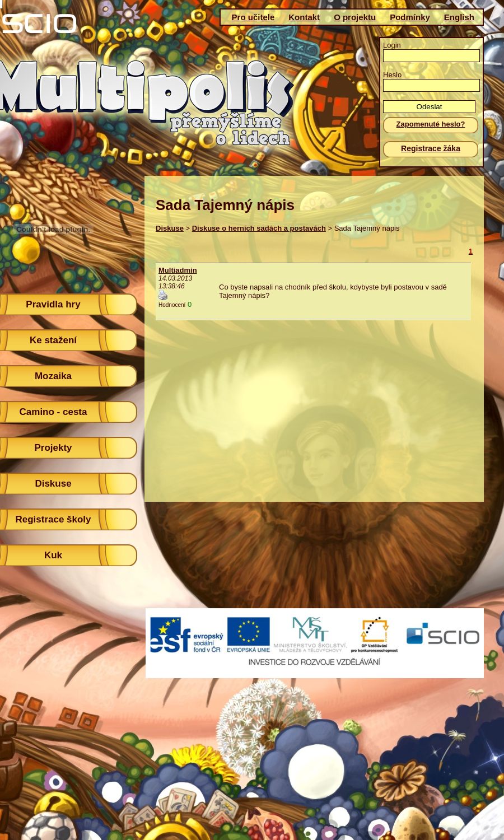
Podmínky (410, 17)
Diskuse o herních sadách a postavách (259, 228)
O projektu (355, 17)
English (459, 17)
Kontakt (304, 17)
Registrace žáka (431, 148)
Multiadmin (178, 270)
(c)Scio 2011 (248, 649)
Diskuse (170, 228)
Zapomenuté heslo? (431, 124)
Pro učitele (253, 17)
